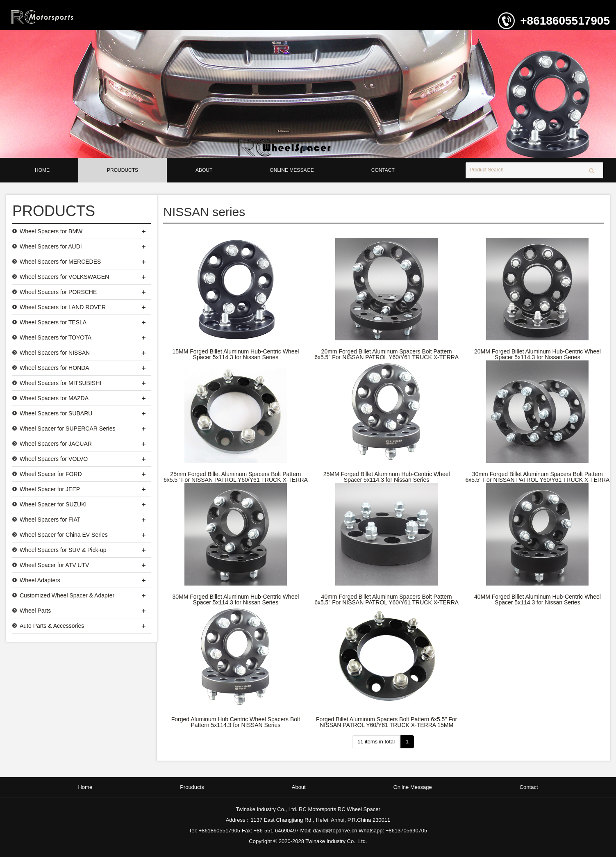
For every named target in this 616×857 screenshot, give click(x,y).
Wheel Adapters (40, 580)
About (204, 170)
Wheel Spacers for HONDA (55, 368)
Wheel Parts (35, 611)
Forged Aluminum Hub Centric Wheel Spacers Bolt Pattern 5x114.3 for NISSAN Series (236, 722)
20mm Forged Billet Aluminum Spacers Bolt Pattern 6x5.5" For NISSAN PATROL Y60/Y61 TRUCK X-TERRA (386, 354)
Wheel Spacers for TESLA (53, 322)
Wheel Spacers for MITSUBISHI (60, 383)
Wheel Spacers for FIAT (50, 520)
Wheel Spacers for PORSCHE (58, 292)
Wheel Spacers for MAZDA (54, 398)
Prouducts (123, 170)
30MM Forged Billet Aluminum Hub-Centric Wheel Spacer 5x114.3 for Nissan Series (235, 599)
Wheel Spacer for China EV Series (64, 535)
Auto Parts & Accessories (52, 626)
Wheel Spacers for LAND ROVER (63, 307)
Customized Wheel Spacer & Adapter (67, 595)
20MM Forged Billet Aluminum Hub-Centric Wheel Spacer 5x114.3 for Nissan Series (538, 354)
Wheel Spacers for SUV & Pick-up (63, 550)
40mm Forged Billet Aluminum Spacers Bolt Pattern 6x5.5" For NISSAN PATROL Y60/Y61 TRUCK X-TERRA (386, 599)
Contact (383, 170)
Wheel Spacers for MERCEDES (60, 262)
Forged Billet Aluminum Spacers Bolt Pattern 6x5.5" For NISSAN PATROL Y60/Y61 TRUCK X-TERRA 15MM (386, 722)
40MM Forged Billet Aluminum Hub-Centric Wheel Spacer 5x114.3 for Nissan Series (538, 599)
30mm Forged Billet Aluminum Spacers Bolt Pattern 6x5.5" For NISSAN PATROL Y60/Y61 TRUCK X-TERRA (537, 477)
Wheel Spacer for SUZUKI (53, 504)
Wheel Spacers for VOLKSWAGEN (64, 277)
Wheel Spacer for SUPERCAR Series (67, 428)
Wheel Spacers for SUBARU (56, 413)
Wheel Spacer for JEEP (50, 489)
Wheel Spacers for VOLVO (54, 459)
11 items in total (376, 742)
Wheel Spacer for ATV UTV (54, 565)
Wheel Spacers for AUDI (51, 246)
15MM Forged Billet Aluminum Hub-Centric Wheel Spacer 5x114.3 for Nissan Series (235, 354)
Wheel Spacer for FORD (51, 474)
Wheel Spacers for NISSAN (55, 353)
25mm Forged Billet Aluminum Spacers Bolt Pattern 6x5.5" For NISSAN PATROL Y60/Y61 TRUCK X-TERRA (236, 477)
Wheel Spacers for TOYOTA (56, 337)
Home (42, 170)
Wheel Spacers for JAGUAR (56, 444)
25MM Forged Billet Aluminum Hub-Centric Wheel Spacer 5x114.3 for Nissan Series (387, 477)
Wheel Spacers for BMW (51, 231)
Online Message (292, 170)
